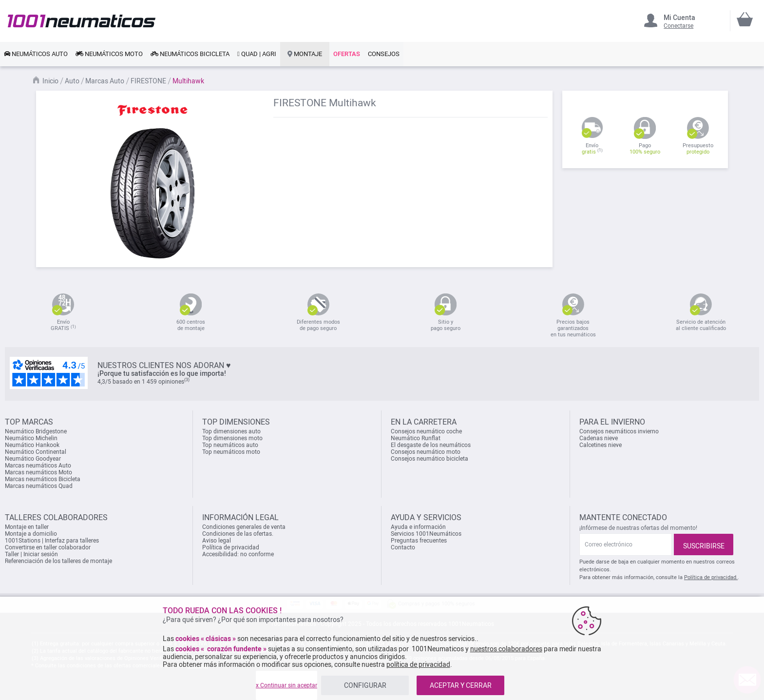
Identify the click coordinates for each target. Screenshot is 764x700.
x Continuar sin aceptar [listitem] (286, 685)
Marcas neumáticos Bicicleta (43, 479)
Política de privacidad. (711, 577)
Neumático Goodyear (33, 459)
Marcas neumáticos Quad (39, 486)
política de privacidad (418, 664)
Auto (73, 81)
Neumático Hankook (32, 445)
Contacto (403, 547)
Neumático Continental (36, 452)
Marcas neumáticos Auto (38, 466)
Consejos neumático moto (426, 452)
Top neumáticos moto (231, 452)
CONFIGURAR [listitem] (365, 685)
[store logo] (82, 21)
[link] (36, 54)
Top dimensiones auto (231, 431)
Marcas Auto (105, 81)
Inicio (51, 81)
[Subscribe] (704, 544)
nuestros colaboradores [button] (506, 649)
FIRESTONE (149, 81)
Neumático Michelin (31, 438)
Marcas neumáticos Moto (38, 472)
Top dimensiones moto (232, 438)
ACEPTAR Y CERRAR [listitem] (461, 685)
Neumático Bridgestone (36, 431)
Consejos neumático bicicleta (430, 459)
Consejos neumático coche (426, 431)
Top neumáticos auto (230, 445)
